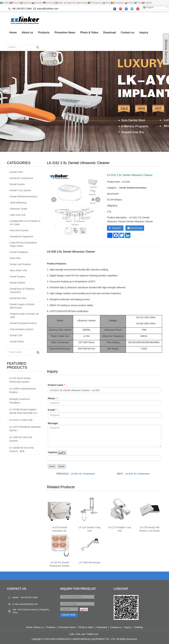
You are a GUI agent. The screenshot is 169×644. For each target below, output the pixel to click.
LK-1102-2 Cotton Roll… (22, 420)
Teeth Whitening (18, 203)
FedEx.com (93, 634)
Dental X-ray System (20, 190)
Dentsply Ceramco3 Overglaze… (19, 401)
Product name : (57, 385)
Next (98, 200)
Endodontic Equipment (22, 236)
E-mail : (53, 410)
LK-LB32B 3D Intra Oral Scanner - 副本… (21, 449)
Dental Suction (17, 184)
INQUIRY (115, 228)
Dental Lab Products (20, 264)
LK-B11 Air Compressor (83, 474)
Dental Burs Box (18, 298)
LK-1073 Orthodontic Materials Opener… (25, 429)
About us (27, 32)
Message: (53, 423)
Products (44, 32)
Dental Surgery (18, 277)
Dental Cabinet (18, 283)
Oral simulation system (22, 329)
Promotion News (65, 32)
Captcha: (53, 452)
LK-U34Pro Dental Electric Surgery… (23, 390)
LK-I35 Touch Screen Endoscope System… (20, 380)
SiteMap (139, 627)
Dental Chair (16, 172)
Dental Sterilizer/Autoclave (133, 188)
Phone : (53, 398)
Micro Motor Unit (18, 270)
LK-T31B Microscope (90, 562)
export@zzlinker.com (48, 9)
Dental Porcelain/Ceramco (23, 323)
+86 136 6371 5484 (29, 598)
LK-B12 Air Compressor (138, 474)
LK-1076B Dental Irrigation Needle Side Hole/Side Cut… (24, 411)
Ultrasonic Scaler (19, 209)
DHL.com (81, 634)
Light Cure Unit (18, 215)
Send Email (135, 228)
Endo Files (15, 258)
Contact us (128, 32)
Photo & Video (89, 32)
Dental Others (17, 342)
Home (13, 32)
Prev (54, 200)
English (148, 7)
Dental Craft (16, 335)
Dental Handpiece (19, 252)
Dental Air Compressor (22, 178)
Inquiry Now (68, 615)
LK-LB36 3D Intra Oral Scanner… (21, 439)
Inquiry (144, 32)
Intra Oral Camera (19, 230)
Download (109, 32)
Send (52, 466)
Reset (61, 466)
